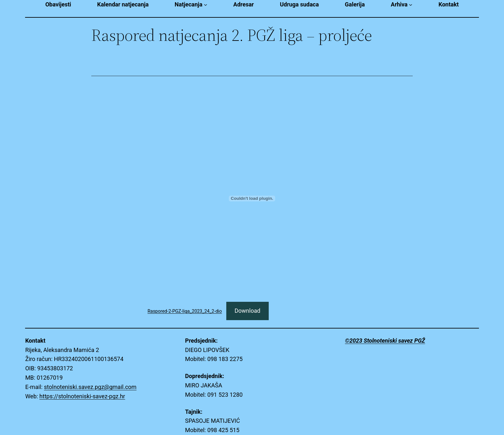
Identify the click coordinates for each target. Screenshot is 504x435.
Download (248, 311)
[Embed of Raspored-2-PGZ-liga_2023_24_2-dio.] (252, 199)
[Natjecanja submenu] (206, 5)
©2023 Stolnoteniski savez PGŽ (385, 341)
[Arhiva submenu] (411, 5)
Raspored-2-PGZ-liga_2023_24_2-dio (185, 311)
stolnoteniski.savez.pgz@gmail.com (90, 387)
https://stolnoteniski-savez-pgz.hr (82, 396)
